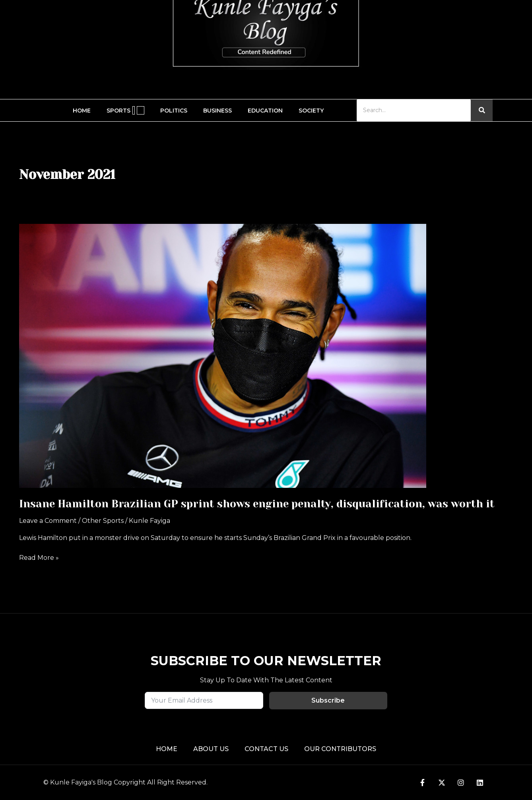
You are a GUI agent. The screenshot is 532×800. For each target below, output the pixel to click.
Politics (174, 111)
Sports (125, 110)
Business (217, 111)
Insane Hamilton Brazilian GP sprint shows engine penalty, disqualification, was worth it (257, 504)
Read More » (39, 557)
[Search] (414, 110)
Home (82, 111)
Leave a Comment (48, 521)
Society (311, 111)
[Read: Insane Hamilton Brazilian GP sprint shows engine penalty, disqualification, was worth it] (266, 356)
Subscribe (328, 700)
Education (265, 111)
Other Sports (103, 521)
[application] (134, 110)
